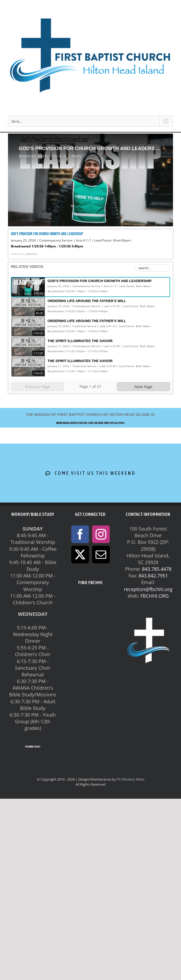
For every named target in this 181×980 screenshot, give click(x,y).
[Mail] (101, 555)
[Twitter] (80, 555)
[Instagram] (101, 534)
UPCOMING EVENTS (33, 747)
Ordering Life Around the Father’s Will (87, 301)
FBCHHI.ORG (155, 596)
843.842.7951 (153, 576)
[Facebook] (80, 534)
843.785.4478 (157, 569)
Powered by (24, 254)
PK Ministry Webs (131, 779)
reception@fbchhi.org (148, 589)
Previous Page (38, 387)
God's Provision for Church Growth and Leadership (100, 281)
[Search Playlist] (153, 268)
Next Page (143, 387)
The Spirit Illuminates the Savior (80, 341)
